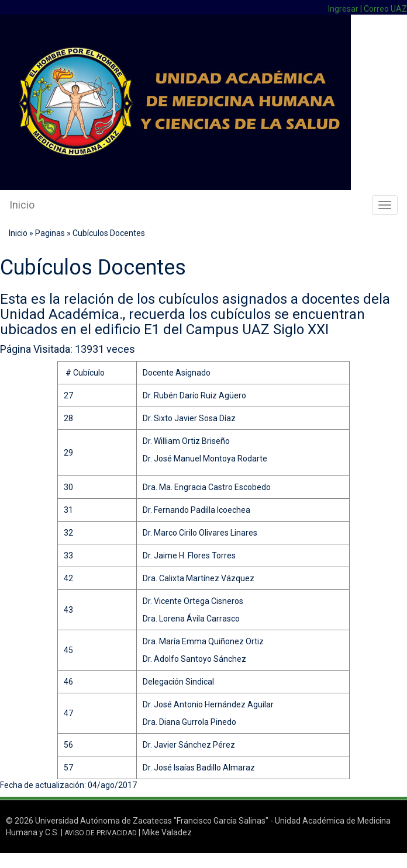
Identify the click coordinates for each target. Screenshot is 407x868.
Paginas (50, 233)
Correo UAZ (385, 9)
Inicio (22, 205)
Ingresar (343, 9)
